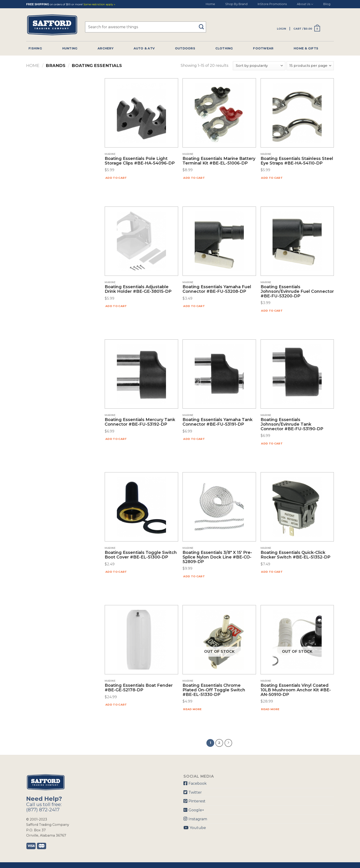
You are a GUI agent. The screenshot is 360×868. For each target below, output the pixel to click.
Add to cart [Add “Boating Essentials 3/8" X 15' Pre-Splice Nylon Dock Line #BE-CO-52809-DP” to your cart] (194, 576)
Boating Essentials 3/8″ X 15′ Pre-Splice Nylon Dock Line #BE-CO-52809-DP (217, 557)
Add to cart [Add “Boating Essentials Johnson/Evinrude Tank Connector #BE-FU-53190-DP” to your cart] (272, 444)
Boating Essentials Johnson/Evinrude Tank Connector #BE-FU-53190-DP (292, 424)
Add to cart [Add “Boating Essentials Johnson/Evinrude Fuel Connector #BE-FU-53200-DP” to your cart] (272, 311)
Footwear (263, 48)
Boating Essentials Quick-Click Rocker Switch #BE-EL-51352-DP (295, 555)
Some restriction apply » (99, 4)
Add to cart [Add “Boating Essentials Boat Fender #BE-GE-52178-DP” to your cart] (116, 705)
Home (210, 4)
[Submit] (203, 25)
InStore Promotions (272, 4)
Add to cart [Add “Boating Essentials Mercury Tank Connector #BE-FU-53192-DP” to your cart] (116, 439)
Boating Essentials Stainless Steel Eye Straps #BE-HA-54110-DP (297, 161)
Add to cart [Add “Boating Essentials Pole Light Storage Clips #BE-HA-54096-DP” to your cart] (116, 178)
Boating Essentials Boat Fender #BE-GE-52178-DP (139, 688)
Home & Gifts (306, 48)
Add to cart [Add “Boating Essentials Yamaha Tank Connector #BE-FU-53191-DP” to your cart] (194, 439)
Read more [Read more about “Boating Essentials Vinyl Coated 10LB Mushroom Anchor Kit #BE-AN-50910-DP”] (270, 709)
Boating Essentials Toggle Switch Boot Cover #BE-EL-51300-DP (141, 555)
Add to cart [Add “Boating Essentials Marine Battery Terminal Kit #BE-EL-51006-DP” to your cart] (194, 178)
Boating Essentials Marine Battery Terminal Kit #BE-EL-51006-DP (219, 161)
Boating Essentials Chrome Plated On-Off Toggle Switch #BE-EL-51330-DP (214, 690)
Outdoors (185, 48)
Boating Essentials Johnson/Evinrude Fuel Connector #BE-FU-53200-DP (297, 292)
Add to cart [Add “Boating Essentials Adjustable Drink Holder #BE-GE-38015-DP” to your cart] (116, 306)
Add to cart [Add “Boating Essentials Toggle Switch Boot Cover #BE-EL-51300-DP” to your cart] (116, 572)
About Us (305, 4)
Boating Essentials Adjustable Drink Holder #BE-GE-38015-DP (138, 289)
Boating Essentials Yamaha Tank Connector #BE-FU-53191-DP (218, 422)
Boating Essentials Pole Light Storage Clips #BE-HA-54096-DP (140, 161)
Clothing (224, 48)
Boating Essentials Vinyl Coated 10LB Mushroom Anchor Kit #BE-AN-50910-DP (296, 690)
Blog (327, 4)
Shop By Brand (236, 4)
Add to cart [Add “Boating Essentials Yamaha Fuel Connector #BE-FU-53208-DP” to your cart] (194, 306)
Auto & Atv (144, 48)
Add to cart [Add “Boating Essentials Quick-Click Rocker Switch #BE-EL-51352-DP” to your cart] (272, 572)
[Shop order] (259, 66)
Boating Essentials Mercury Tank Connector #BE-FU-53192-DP (140, 422)
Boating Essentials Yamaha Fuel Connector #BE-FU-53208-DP (217, 289)
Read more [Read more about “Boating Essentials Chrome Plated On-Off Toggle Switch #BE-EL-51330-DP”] (192, 709)
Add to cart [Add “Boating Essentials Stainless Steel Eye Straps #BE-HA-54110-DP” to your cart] (272, 178)
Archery (105, 48)
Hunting (70, 48)
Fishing (35, 48)
